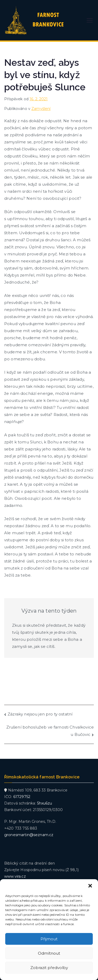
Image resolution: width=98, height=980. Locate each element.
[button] (90, 886)
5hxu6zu (45, 803)
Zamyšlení (41, 109)
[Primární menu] (90, 20)
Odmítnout (49, 953)
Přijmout (49, 939)
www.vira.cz (15, 876)
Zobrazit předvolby (49, 968)
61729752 (22, 797)
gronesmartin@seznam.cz (29, 835)
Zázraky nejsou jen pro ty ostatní (40, 714)
